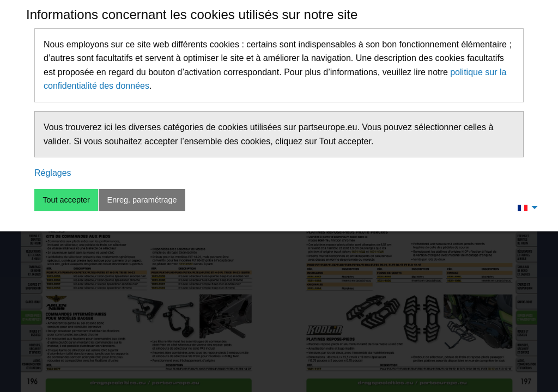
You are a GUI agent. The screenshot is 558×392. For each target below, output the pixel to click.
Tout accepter (66, 200)
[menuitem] (525, 207)
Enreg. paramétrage (142, 200)
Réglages (53, 173)
